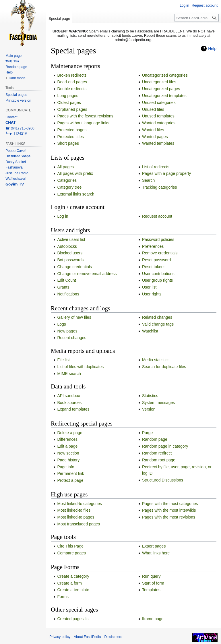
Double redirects (72, 89)
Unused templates (158, 116)
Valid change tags (158, 324)
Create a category (73, 576)
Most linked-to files (74, 510)
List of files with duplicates (80, 367)
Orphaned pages (72, 109)
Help (212, 49)
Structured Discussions (163, 480)
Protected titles (70, 137)
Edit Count (66, 280)
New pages (67, 331)
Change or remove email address (87, 274)
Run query (151, 576)
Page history (68, 460)
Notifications (68, 294)
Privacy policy (60, 637)
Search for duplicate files (164, 367)
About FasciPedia (87, 637)
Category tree (69, 187)
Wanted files (153, 130)
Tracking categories (160, 187)
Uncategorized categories (165, 75)
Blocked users (70, 253)
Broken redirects (72, 75)
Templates (151, 590)
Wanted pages (155, 137)
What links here (156, 553)
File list (63, 360)
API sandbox (68, 396)
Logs (61, 324)
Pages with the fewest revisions (85, 116)
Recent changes (72, 338)
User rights (152, 294)
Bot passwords (70, 260)
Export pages (154, 546)
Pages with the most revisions (169, 517)
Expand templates (73, 409)
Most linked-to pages (76, 517)
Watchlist (150, 331)
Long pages (68, 96)
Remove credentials (160, 253)
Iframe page (153, 619)
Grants (63, 287)
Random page (155, 439)
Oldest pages (69, 103)
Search (148, 180)
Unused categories (159, 103)
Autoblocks (67, 246)
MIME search (69, 374)
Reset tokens (154, 267)
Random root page (159, 460)
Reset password (156, 260)
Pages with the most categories (170, 504)
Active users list (71, 239)
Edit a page (67, 446)
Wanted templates (158, 143)
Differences (67, 439)
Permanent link (70, 473)
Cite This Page (70, 546)
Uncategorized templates (164, 96)
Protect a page (70, 480)
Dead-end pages (72, 82)
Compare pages (71, 553)
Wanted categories (159, 123)
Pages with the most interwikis (169, 510)
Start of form (153, 583)
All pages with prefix (75, 173)
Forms (63, 597)
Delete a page (70, 433)
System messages (158, 403)
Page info (66, 467)
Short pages (68, 143)
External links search (76, 194)
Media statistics (156, 360)
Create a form (69, 583)
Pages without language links (83, 123)
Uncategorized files (159, 82)
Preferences (153, 246)
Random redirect (157, 453)
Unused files (153, 109)
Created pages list (73, 619)
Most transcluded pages (78, 524)
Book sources (69, 403)
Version (149, 409)
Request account (157, 216)
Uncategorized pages (161, 89)
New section (68, 453)
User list (149, 287)
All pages (65, 167)
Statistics (150, 396)
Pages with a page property (166, 173)
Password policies (158, 239)
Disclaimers (113, 637)
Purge (147, 433)
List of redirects (156, 167)
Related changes (157, 317)
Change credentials (74, 267)
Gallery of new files (74, 317)
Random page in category (165, 446)
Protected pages (72, 130)
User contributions (158, 274)
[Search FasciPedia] (197, 18)
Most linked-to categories (80, 504)
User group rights (157, 280)
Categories (67, 180)
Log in (63, 216)
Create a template (73, 590)
